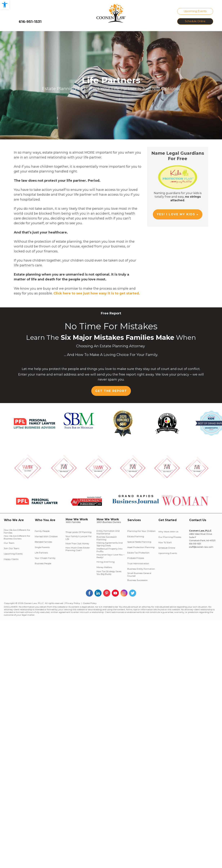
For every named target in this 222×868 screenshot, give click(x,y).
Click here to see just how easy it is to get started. (97, 293)
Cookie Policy (90, 603)
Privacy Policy (73, 603)
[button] (5, 5)
